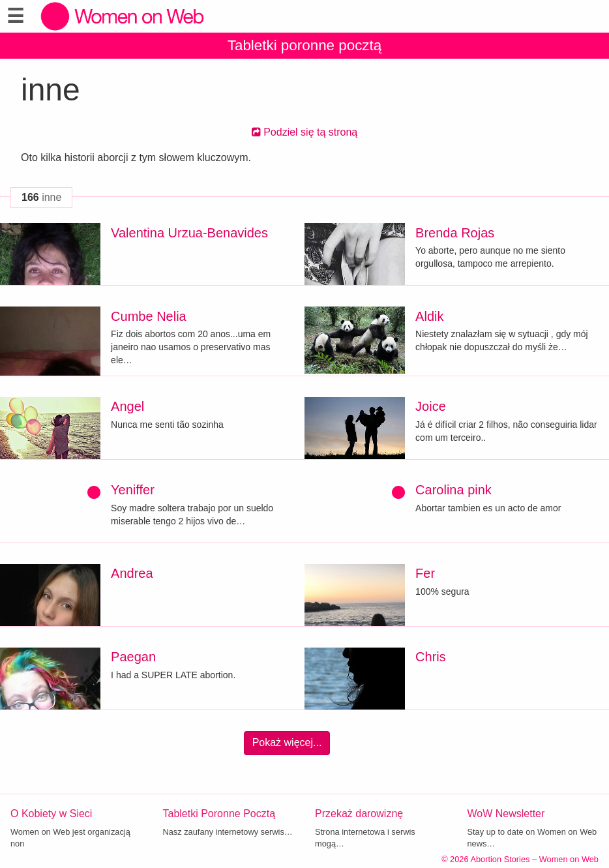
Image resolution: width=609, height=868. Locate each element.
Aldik (429, 316)
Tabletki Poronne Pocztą (219, 814)
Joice (431, 406)
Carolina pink (453, 490)
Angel (127, 406)
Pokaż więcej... (287, 742)
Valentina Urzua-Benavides (189, 233)
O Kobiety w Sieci (51, 814)
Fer (425, 573)
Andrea (132, 573)
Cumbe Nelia (149, 316)
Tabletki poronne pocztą (305, 45)
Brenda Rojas (455, 233)
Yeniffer (133, 490)
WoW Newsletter (506, 814)
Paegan (133, 657)
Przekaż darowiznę (359, 814)
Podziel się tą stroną (305, 132)
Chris (431, 657)
